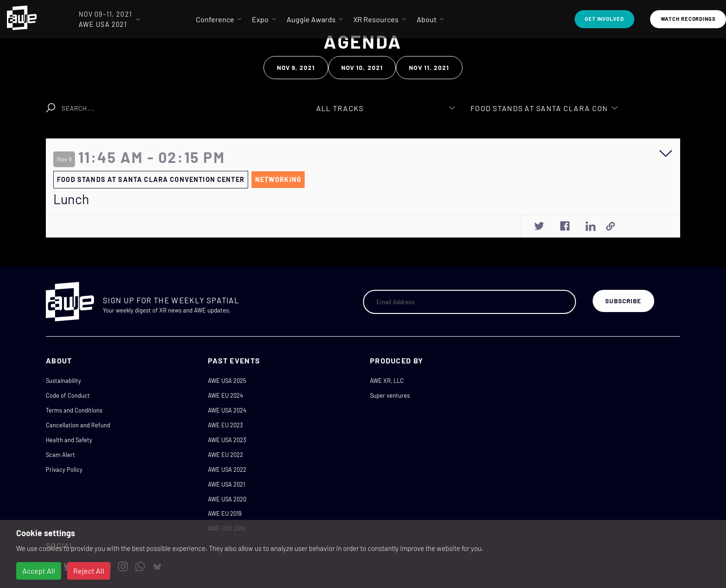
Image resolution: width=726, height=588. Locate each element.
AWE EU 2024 (225, 395)
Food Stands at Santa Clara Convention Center (151, 179)
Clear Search (257, 103)
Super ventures (390, 395)
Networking (279, 179)
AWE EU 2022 (225, 455)
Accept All (39, 571)
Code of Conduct (68, 395)
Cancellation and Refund (78, 425)
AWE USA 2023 (227, 440)
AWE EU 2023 (225, 425)
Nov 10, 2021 (362, 67)
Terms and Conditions (74, 410)
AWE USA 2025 (227, 381)
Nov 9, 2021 (296, 67)
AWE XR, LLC (387, 381)
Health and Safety (69, 440)
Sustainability (63, 381)
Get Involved (604, 19)
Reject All (89, 571)
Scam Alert (60, 455)
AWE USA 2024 (227, 410)
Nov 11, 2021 (429, 67)
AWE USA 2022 (227, 469)
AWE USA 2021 (226, 484)
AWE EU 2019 (225, 513)
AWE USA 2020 (227, 499)
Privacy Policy (64, 469)
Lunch (71, 199)
